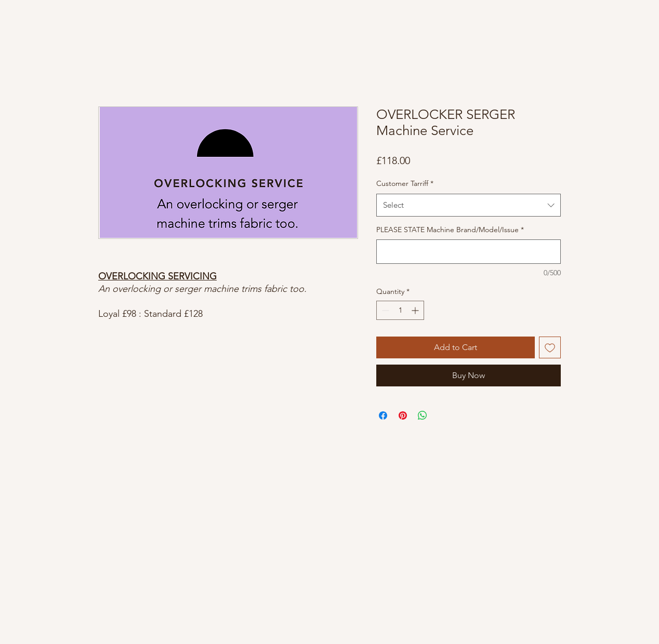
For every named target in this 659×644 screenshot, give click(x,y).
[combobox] (469, 205)
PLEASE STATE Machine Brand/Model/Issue (450, 230)
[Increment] (416, 310)
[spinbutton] (400, 310)
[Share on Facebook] (383, 415)
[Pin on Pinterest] (403, 415)
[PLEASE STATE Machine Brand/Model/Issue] (469, 252)
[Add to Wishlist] (550, 347)
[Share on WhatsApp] (423, 415)
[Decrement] (384, 310)
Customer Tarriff (405, 183)
